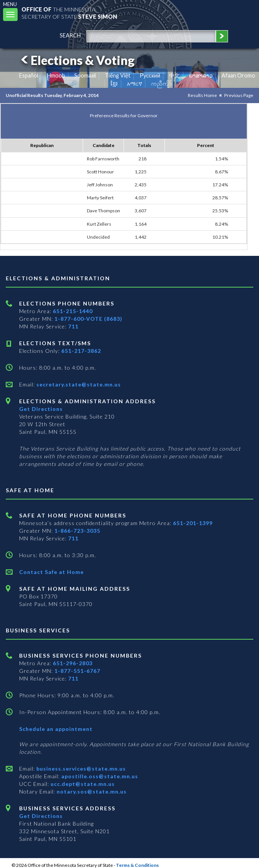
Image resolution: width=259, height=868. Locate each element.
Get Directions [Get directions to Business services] (41, 816)
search (70, 35)
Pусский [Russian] (150, 75)
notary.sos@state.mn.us (91, 791)
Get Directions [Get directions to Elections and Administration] (41, 409)
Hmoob (56, 75)
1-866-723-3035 (77, 531)
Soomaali (85, 75)
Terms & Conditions (137, 865)
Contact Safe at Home (51, 572)
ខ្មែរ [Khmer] (114, 83)
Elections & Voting (77, 60)
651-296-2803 (73, 663)
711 (73, 326)
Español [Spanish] (29, 75)
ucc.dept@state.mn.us (82, 784)
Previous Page (239, 95)
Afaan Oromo (238, 75)
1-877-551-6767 (77, 671)
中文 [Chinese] (174, 75)
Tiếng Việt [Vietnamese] (118, 75)
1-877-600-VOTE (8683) (88, 319)
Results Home (202, 95)
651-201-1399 (193, 523)
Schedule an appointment (56, 729)
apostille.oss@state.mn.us (99, 776)
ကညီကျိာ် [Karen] (161, 83)
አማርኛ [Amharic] (135, 83)
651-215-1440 (73, 311)
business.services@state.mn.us (80, 769)
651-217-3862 (81, 351)
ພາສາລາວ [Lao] (201, 75)
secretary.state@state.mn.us (78, 384)
